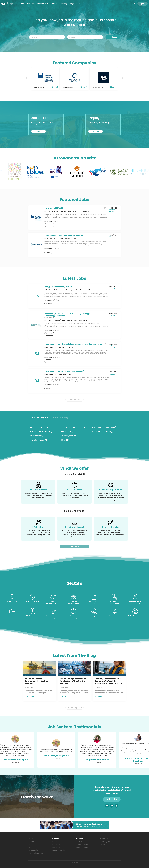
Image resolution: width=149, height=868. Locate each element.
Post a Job (56, 841)
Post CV (38, 131)
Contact (32, 844)
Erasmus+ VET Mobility (54, 208)
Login (133, 4)
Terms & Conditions (36, 853)
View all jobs (75, 400)
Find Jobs (113, 37)
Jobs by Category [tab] (39, 417)
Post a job (96, 131)
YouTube (103, 845)
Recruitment (57, 847)
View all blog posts (75, 708)
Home (31, 838)
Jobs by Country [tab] (60, 417)
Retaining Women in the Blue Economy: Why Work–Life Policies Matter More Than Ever (109, 681)
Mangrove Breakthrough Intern (58, 287)
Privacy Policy (34, 850)
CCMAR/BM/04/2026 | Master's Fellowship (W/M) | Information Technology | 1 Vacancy (72, 315)
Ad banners (56, 844)
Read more (30, 697)
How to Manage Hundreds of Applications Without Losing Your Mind (73, 681)
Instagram (106, 842)
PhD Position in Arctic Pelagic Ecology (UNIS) (64, 371)
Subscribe (112, 799)
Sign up (142, 4)
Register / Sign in (58, 850)
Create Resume (82, 844)
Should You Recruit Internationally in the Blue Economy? (37, 681)
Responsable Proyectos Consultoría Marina (64, 235)
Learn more (74, 546)
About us (32, 841)
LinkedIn (105, 839)
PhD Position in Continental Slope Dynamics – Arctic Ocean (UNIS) (74, 344)
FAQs (30, 847)
